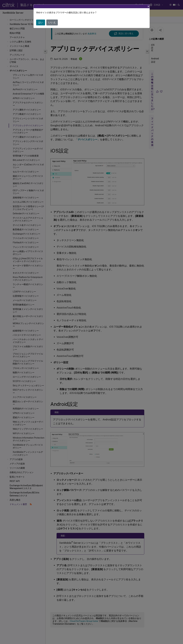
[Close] (148, 6)
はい (41, 22)
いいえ (52, 22)
